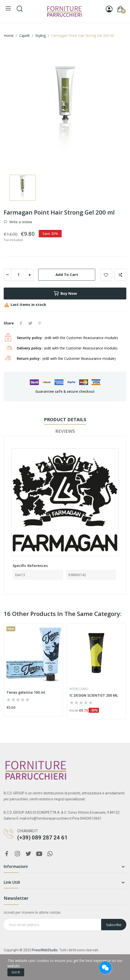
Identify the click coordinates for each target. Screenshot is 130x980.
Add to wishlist (106, 275)
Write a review (20, 222)
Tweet (30, 323)
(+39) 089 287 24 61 (42, 838)
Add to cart (67, 274)
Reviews (65, 431)
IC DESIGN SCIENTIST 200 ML (94, 695)
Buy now (65, 294)
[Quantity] (19, 275)
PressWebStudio (45, 950)
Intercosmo (79, 689)
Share (21, 323)
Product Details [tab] (65, 419)
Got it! (16, 972)
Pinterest (40, 323)
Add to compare (120, 275)
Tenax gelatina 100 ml (26, 692)
